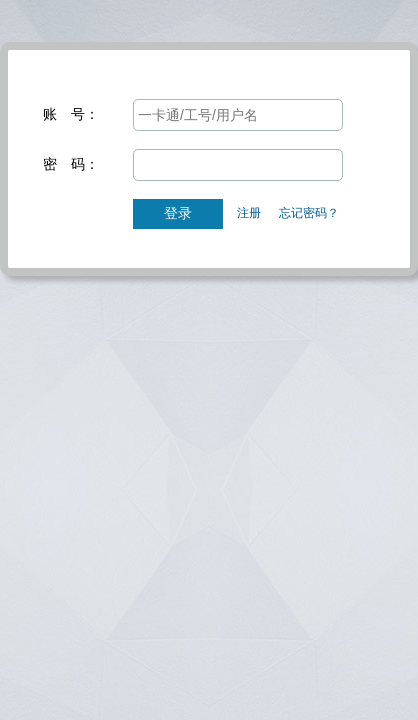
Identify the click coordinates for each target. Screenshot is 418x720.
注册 (249, 213)
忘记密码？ (309, 213)
